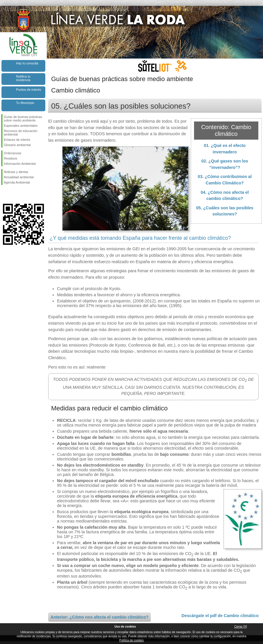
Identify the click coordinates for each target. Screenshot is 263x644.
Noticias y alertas (16, 172)
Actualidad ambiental (19, 177)
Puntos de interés (29, 90)
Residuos (11, 158)
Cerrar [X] (241, 627)
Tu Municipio (25, 103)
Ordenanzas (13, 153)
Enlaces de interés (17, 140)
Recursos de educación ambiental (21, 133)
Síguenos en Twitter (15, 194)
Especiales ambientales (21, 126)
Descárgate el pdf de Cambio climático (220, 616)
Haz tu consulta (27, 63)
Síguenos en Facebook (5, 194)
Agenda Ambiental (17, 182)
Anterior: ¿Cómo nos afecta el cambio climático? (100, 617)
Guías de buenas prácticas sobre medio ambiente (23, 119)
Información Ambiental (20, 164)
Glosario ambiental (17, 145)
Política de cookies (131, 640)
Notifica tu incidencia (23, 78)
